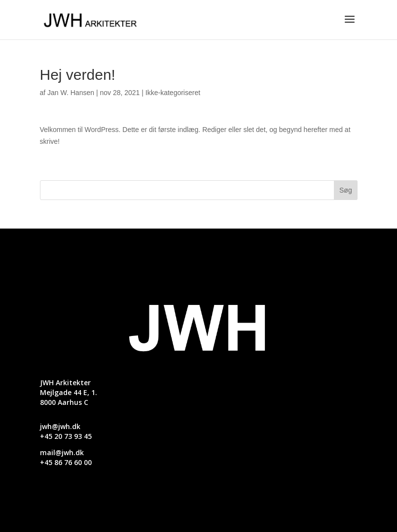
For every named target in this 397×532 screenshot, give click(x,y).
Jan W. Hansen (71, 93)
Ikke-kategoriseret (173, 93)
